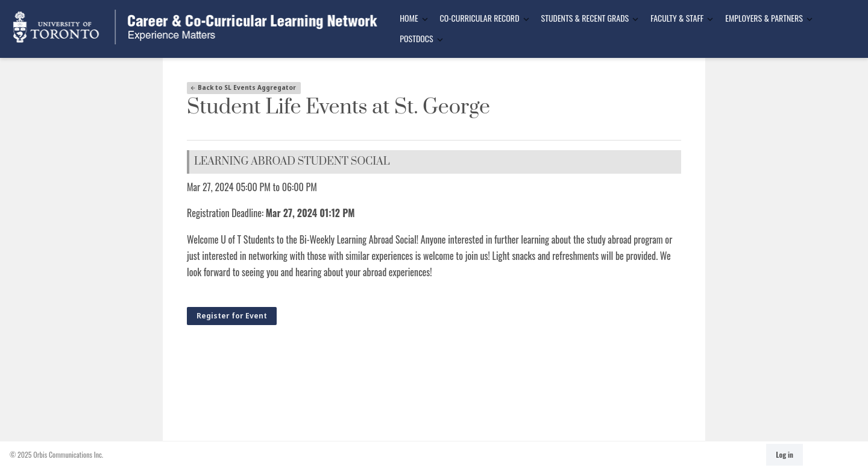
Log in (785, 454)
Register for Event (232, 316)
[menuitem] (410, 19)
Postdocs (416, 38)
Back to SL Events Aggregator (243, 87)
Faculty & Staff (677, 18)
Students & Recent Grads (585, 18)
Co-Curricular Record (480, 18)
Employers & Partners (764, 18)
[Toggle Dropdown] (425, 19)
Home (409, 18)
